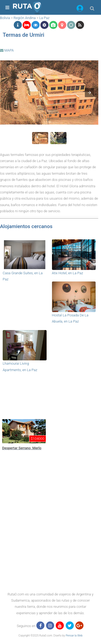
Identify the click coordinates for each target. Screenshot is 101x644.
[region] (49, 394)
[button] (80, 9)
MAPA (7, 50)
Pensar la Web (74, 636)
